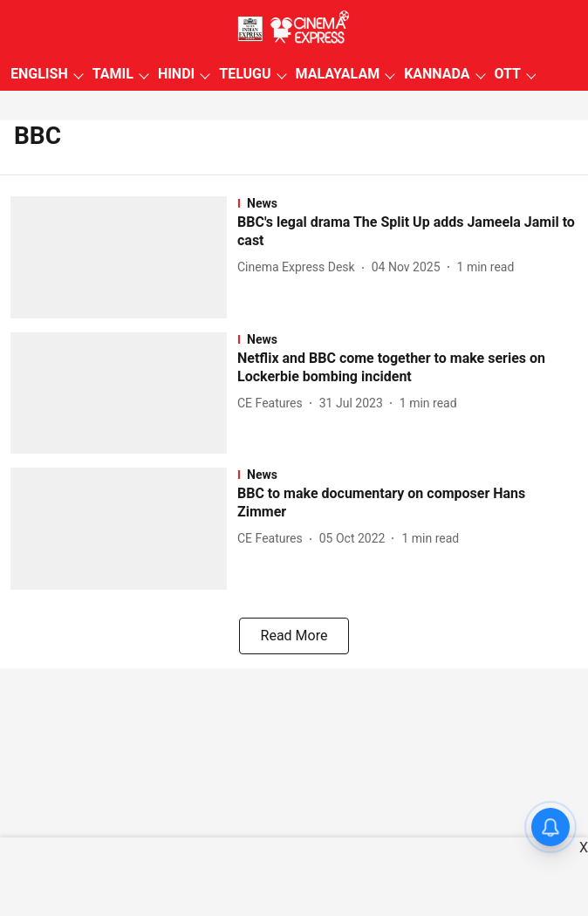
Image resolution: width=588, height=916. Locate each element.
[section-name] (407, 203)
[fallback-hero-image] (124, 257)
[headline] (407, 232)
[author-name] (300, 267)
